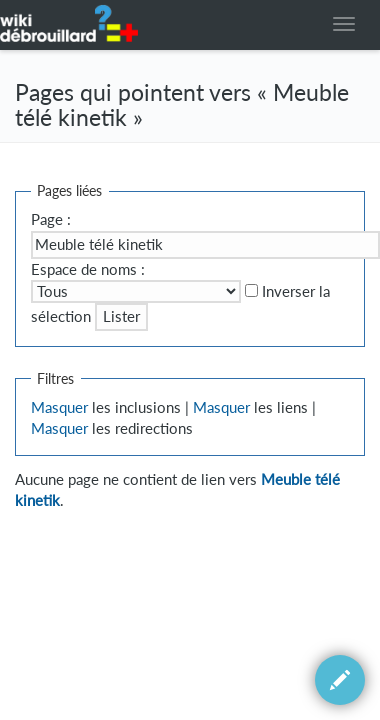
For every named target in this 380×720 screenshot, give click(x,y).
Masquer (59, 407)
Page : (51, 219)
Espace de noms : (88, 269)
